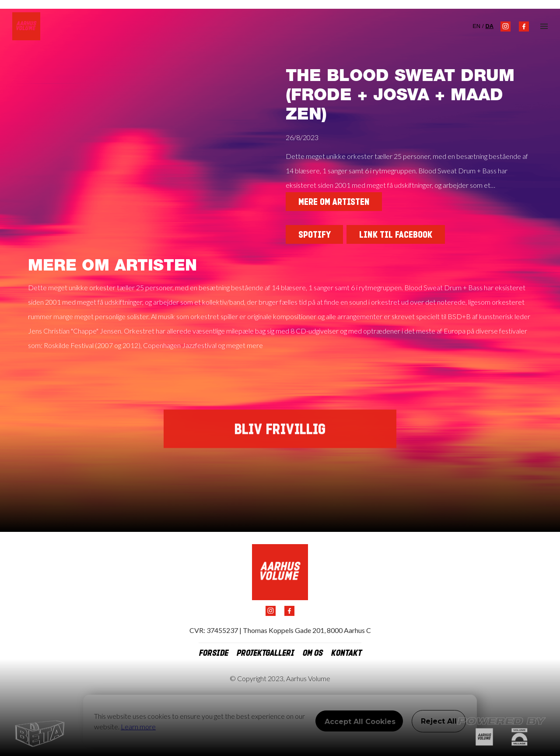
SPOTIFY (315, 235)
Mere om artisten (334, 202)
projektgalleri (265, 653)
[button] (544, 26)
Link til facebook (396, 235)
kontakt (346, 653)
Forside (213, 653)
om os (312, 653)
